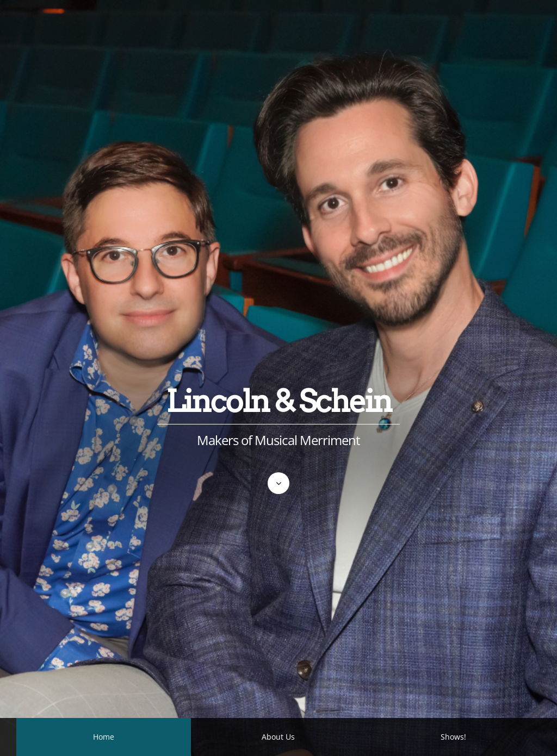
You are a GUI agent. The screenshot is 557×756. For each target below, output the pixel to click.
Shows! (453, 737)
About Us (278, 737)
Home (104, 737)
